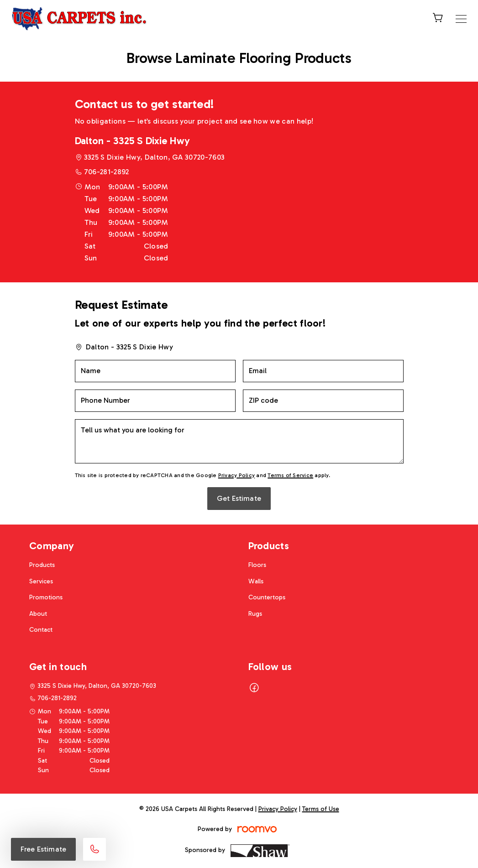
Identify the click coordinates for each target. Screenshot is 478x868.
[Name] (155, 371)
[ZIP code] (323, 401)
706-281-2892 (107, 172)
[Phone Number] (155, 401)
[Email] (323, 371)
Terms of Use (321, 809)
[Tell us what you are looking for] (239, 441)
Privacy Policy (236, 475)
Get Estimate (239, 498)
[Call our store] (95, 849)
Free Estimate (43, 849)
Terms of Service (290, 475)
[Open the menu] (461, 19)
